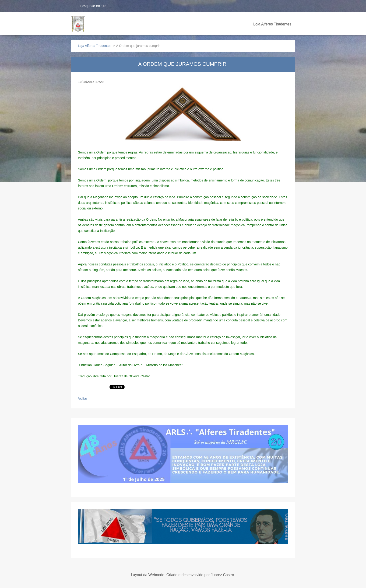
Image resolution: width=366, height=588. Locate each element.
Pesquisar (74, 6)
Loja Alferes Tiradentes (272, 24)
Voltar (83, 398)
